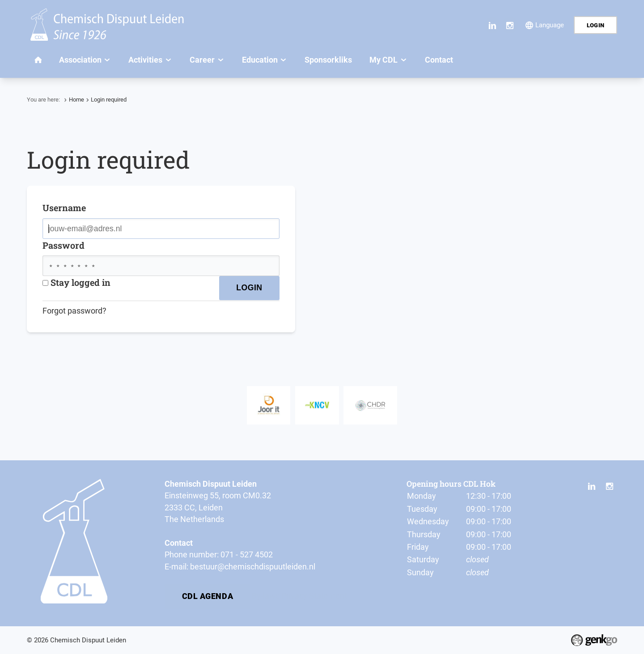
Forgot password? (74, 311)
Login (596, 25)
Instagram (510, 25)
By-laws (266, 596)
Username (64, 208)
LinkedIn (492, 25)
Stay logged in (76, 282)
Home (76, 100)
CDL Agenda (208, 596)
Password (64, 245)
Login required (109, 100)
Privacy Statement (314, 596)
